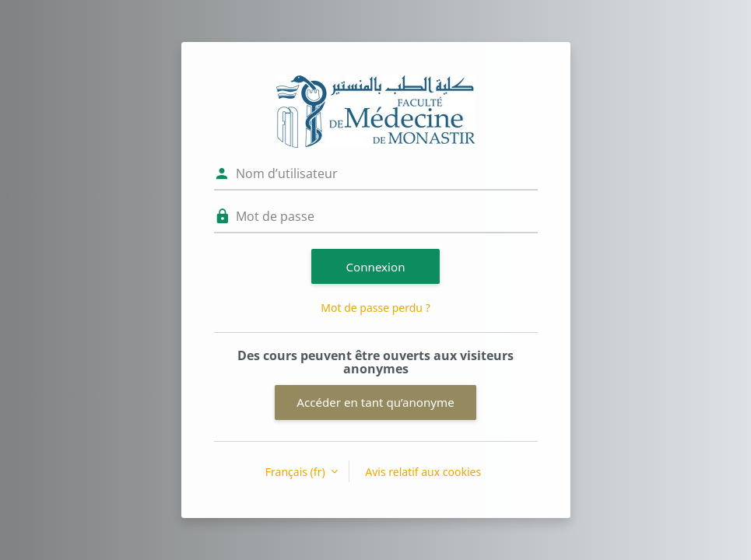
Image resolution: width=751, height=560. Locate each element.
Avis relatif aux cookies (423, 472)
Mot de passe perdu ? (375, 308)
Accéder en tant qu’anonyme (375, 402)
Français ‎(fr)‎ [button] (297, 472)
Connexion (376, 267)
